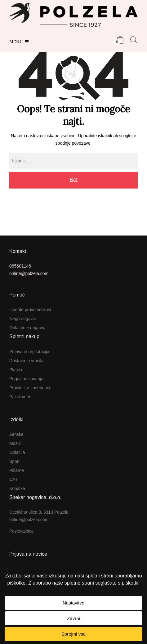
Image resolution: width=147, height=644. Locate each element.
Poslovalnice (22, 531)
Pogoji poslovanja (26, 379)
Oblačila (17, 452)
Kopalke (17, 488)
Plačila (16, 370)
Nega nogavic (23, 319)
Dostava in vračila (27, 361)
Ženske (16, 434)
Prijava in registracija (29, 352)
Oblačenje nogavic (27, 328)
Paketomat (20, 397)
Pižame (17, 470)
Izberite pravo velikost (30, 310)
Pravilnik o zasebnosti (30, 388)
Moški (15, 443)
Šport (14, 461)
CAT (13, 479)
